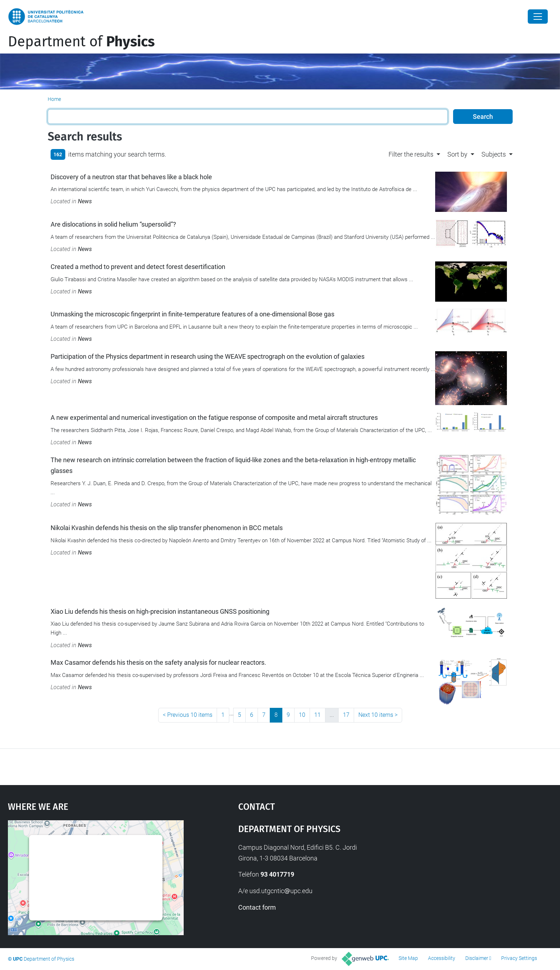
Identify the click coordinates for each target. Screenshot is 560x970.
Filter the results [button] (411, 154)
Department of (81, 42)
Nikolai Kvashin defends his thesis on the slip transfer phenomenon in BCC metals (167, 528)
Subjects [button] (494, 154)
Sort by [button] (457, 154)
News (85, 201)
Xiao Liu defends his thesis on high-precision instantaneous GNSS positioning (160, 611)
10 (302, 715)
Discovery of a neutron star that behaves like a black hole (131, 177)
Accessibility (442, 958)
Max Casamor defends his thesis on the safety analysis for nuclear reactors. (158, 662)
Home (54, 99)
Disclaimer (477, 958)
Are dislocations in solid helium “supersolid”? (113, 224)
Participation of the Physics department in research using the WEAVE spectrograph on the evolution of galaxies (208, 356)
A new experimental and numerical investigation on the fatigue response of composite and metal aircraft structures (214, 417)
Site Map (408, 958)
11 (317, 715)
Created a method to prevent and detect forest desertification (138, 267)
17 (346, 715)
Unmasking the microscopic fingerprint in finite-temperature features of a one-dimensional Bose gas (192, 314)
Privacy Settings (519, 958)
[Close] (538, 17)
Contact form (257, 907)
